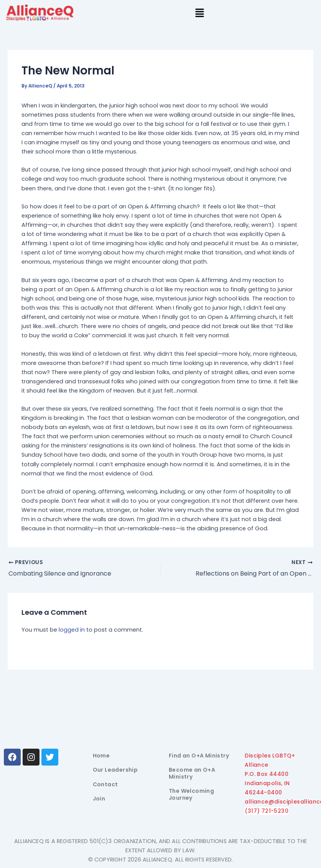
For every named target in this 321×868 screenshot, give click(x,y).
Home (101, 756)
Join (99, 799)
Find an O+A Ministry (199, 756)
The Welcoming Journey (191, 794)
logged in (72, 630)
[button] (199, 14)
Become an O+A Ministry (192, 773)
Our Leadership (115, 770)
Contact (105, 784)
